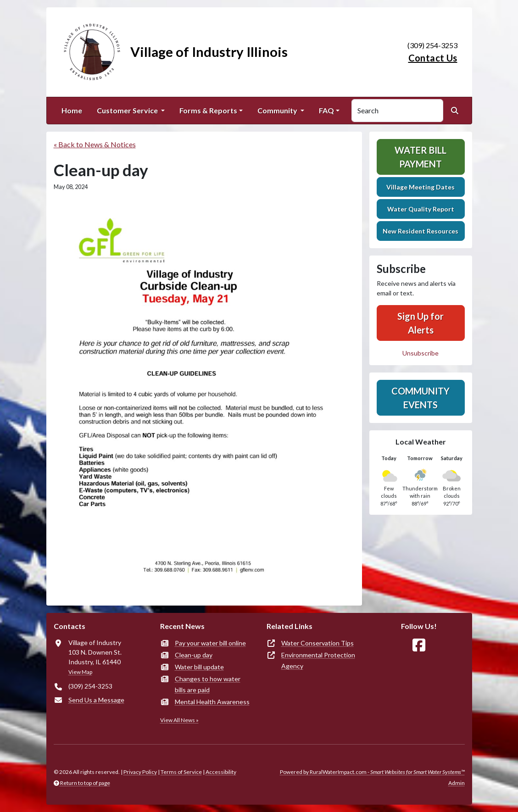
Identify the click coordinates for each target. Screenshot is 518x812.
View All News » (179, 720)
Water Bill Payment (421, 157)
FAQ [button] (326, 110)
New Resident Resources (421, 231)
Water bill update (199, 667)
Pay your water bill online (210, 643)
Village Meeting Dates (421, 187)
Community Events (421, 398)
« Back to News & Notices (95, 144)
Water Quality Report (421, 209)
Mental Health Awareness (212, 702)
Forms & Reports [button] (208, 110)
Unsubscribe (421, 353)
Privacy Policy (140, 772)
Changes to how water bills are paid (208, 684)
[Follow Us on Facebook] (419, 645)
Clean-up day (194, 655)
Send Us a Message (96, 700)
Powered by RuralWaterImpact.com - (372, 772)
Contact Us (433, 58)
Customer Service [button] (128, 110)
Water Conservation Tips (317, 643)
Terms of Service (181, 772)
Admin (457, 783)
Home (72, 110)
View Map (80, 672)
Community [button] (278, 110)
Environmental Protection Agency (318, 660)
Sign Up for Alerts (421, 323)
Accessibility (221, 772)
